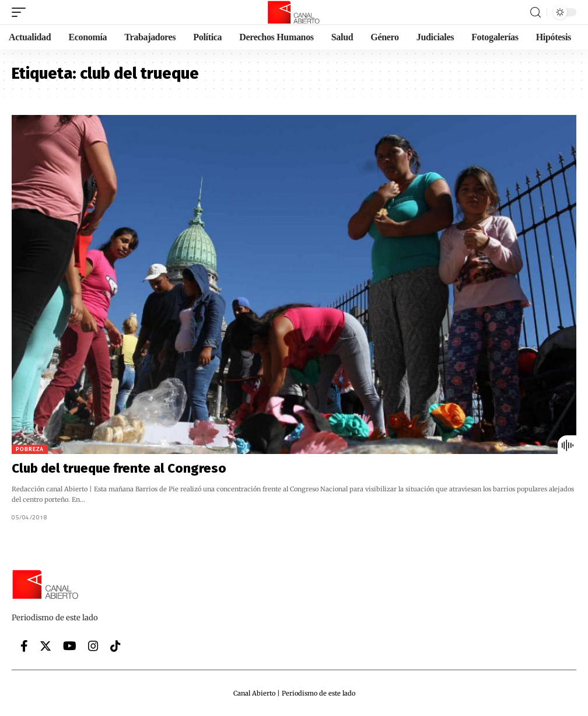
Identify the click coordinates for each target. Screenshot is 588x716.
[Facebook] (24, 646)
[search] (535, 13)
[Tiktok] (116, 646)
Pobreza (30, 449)
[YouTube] (70, 646)
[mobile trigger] (22, 12)
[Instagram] (93, 646)
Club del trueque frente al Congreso (119, 468)
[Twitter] (45, 646)
